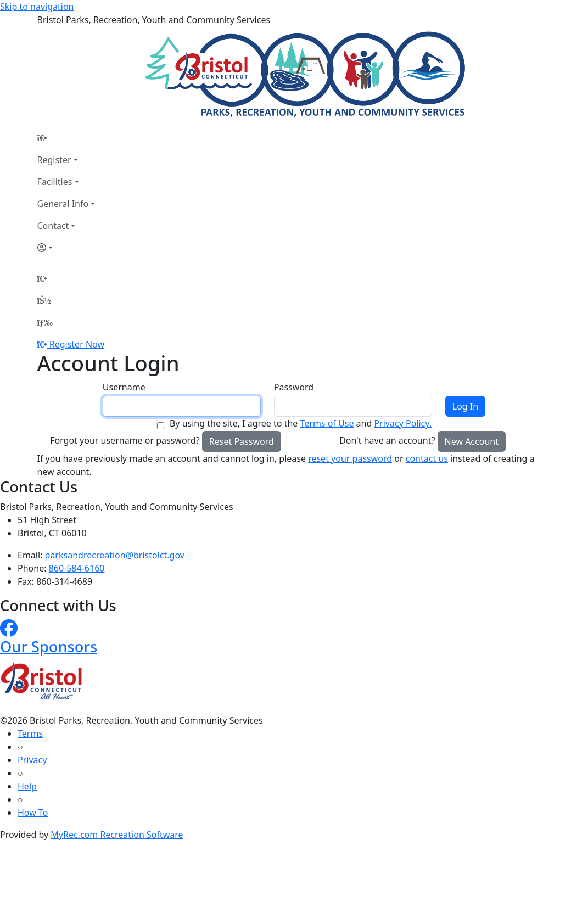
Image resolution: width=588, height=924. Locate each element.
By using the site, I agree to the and (301, 423)
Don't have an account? (387, 440)
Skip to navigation (37, 7)
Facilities (55, 182)
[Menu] (45, 322)
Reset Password (242, 441)
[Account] (66, 248)
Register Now (77, 344)
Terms (30, 733)
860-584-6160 (77, 568)
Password (294, 387)
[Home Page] (66, 138)
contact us (427, 458)
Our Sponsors (49, 646)
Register (54, 160)
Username (124, 387)
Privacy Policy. (403, 423)
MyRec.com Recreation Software (117, 835)
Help (27, 786)
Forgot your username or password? (125, 440)
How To (33, 813)
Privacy (32, 760)
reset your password (350, 458)
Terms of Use (327, 423)
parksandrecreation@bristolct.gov (115, 555)
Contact (53, 226)
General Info (63, 204)
